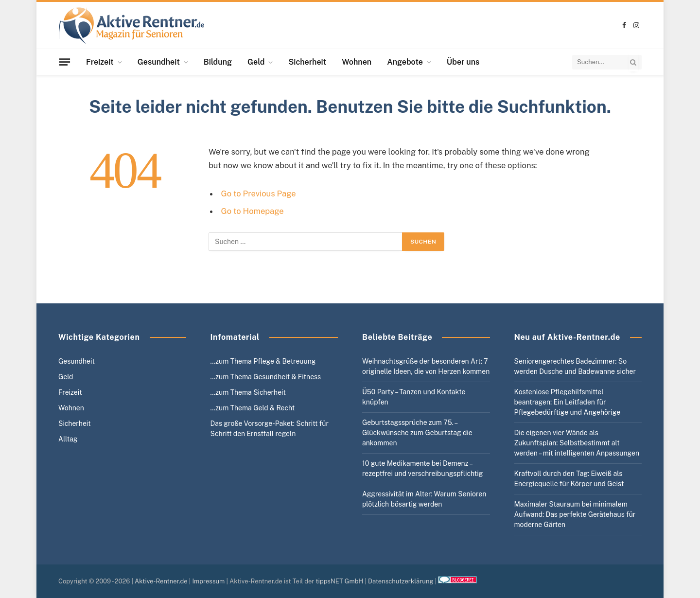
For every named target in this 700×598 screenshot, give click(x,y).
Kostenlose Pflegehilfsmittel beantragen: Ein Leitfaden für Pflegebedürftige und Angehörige (568, 402)
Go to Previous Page (259, 193)
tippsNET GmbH (340, 581)
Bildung (218, 62)
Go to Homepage (253, 211)
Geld (256, 62)
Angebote (405, 62)
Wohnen (357, 62)
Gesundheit (159, 62)
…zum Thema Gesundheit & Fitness (266, 377)
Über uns (463, 62)
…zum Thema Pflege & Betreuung (263, 361)
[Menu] (65, 62)
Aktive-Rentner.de (161, 581)
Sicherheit (307, 62)
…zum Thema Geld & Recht (253, 408)
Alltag (68, 439)
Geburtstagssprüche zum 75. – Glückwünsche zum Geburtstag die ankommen (417, 433)
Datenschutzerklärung (401, 581)
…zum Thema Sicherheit (248, 392)
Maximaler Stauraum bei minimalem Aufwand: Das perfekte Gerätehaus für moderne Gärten (575, 514)
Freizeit (100, 62)
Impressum (208, 581)
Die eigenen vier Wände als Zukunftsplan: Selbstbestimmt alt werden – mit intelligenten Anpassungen (577, 443)
